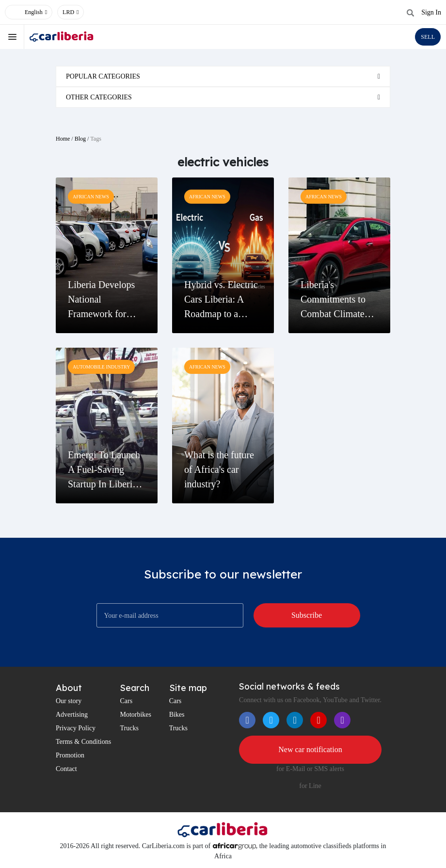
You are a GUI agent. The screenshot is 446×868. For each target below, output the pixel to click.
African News (91, 197)
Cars (126, 701)
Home (63, 139)
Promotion (70, 755)
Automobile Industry (101, 367)
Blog (80, 139)
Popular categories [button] (103, 76)
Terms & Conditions (83, 742)
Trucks (129, 728)
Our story (69, 701)
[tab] (223, 76)
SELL (428, 37)
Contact (66, 769)
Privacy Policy (76, 728)
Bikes (177, 715)
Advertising (72, 715)
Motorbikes (135, 715)
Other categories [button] (99, 97)
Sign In (431, 12)
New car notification (310, 749)
